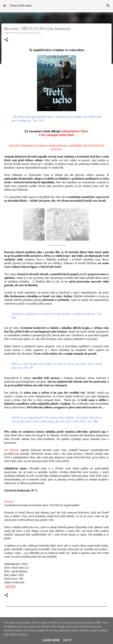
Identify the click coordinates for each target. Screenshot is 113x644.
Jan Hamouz (12, 450)
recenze (56, 149)
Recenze (10, 587)
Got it (67, 640)
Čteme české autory (21, 6)
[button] (6, 40)
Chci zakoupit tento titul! (56, 135)
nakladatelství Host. (75, 131)
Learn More (51, 640)
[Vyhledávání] (108, 6)
